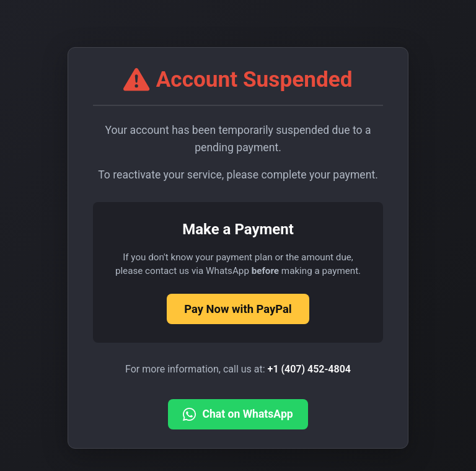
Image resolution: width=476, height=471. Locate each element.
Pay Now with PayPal (238, 309)
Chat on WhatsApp (238, 414)
